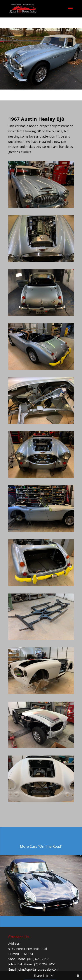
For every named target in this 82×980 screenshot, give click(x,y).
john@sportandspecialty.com (38, 969)
